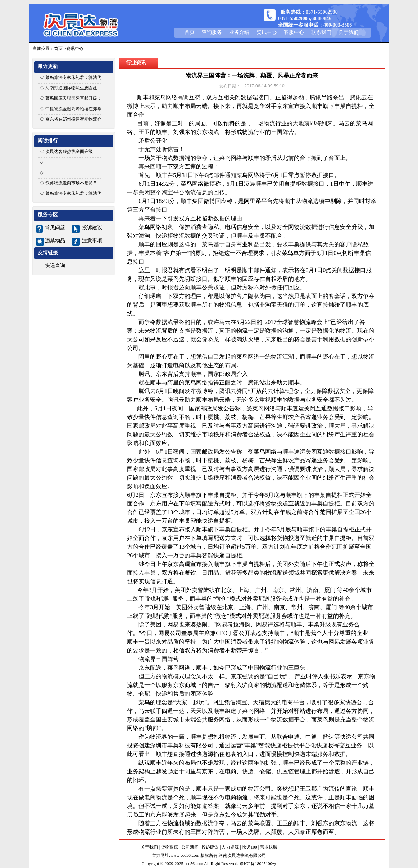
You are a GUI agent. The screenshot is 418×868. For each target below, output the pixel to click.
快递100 (250, 847)
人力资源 (230, 847)
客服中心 (294, 32)
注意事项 (92, 241)
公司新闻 (190, 847)
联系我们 (321, 32)
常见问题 (55, 228)
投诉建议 (92, 228)
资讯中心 (267, 32)
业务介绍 (239, 32)
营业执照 (269, 847)
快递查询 (55, 266)
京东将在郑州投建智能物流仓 (73, 119)
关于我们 (349, 32)
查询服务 (212, 32)
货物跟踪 (169, 847)
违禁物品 (55, 241)
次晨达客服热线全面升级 (69, 152)
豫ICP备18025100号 (258, 864)
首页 (190, 32)
